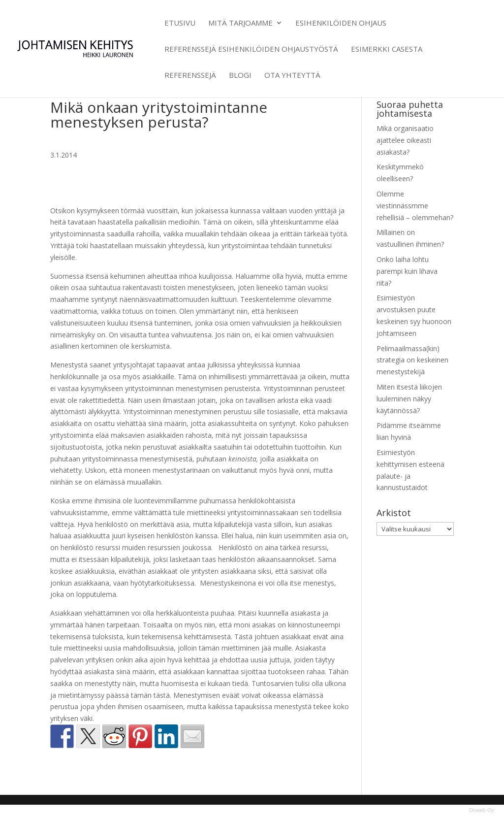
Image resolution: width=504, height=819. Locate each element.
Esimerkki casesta (387, 49)
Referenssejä (190, 76)
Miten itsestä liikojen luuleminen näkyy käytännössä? (409, 399)
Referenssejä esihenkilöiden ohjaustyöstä (251, 49)
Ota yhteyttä (292, 76)
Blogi (240, 76)
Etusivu (180, 23)
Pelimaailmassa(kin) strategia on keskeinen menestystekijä (412, 360)
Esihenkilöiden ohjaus (341, 23)
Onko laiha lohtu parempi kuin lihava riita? (407, 271)
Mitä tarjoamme (240, 23)
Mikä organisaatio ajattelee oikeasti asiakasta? (405, 140)
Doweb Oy (482, 810)
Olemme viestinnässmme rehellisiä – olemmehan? (415, 206)
